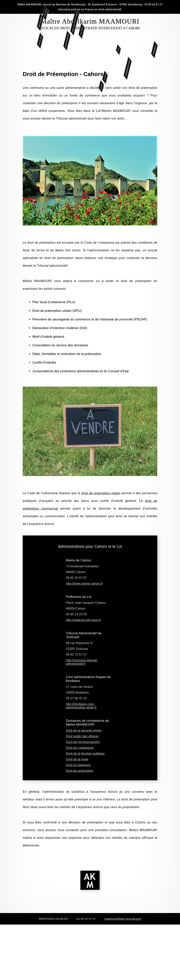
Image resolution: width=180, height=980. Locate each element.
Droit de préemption (80, 771)
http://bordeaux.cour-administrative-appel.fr (81, 706)
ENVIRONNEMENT (128, 88)
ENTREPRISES (48, 40)
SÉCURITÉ (21, 41)
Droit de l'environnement (83, 742)
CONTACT (82, 12)
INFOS (101, 106)
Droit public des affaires (82, 736)
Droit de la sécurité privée (84, 730)
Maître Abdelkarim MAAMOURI (90, 21)
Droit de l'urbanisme (80, 748)
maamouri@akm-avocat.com (123, 919)
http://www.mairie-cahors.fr (84, 584)
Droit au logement (78, 765)
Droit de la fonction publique (85, 754)
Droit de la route (77, 759)
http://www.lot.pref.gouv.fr (83, 620)
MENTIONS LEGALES (53, 919)
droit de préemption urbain (101, 493)
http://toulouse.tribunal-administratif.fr (82, 662)
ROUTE (105, 96)
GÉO (99, 49)
